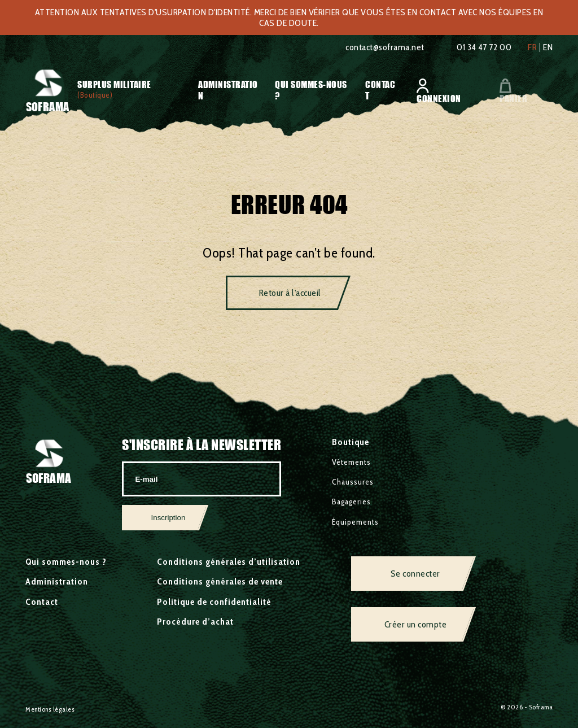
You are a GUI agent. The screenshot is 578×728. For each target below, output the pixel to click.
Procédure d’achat (195, 622)
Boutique (351, 442)
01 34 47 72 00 (484, 47)
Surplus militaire (114, 84)
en (548, 47)
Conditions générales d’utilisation (229, 562)
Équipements (355, 522)
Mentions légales (50, 709)
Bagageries (351, 502)
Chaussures (353, 482)
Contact (42, 602)
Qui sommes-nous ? (66, 562)
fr (532, 47)
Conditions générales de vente (220, 581)
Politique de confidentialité (214, 602)
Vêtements (351, 462)
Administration (57, 581)
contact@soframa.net (385, 47)
